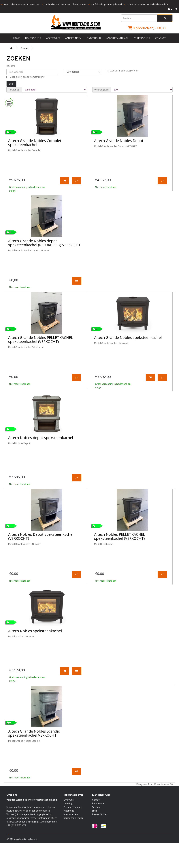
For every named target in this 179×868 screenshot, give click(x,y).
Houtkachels (33, 38)
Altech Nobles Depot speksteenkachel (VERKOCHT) (41, 536)
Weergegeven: (102, 90)
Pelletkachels (142, 38)
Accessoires (53, 38)
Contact (160, 38)
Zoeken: (11, 66)
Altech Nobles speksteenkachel (35, 631)
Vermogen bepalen (74, 818)
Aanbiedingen (73, 38)
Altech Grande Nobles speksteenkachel (128, 337)
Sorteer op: (14, 90)
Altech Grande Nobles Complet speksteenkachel (35, 143)
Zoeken (24, 48)
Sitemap (96, 807)
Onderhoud (94, 38)
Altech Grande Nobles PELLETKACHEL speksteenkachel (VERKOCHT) (41, 340)
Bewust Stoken (100, 814)
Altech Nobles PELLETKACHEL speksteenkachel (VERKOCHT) (120, 536)
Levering (68, 803)
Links (95, 811)
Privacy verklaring (73, 807)
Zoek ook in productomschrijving (25, 77)
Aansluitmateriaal (117, 38)
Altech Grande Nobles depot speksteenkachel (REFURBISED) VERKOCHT (45, 243)
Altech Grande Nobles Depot (119, 141)
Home (17, 38)
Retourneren (99, 803)
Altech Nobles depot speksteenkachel (41, 438)
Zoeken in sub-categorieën (122, 71)
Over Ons (69, 800)
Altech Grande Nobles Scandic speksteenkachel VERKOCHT (34, 733)
